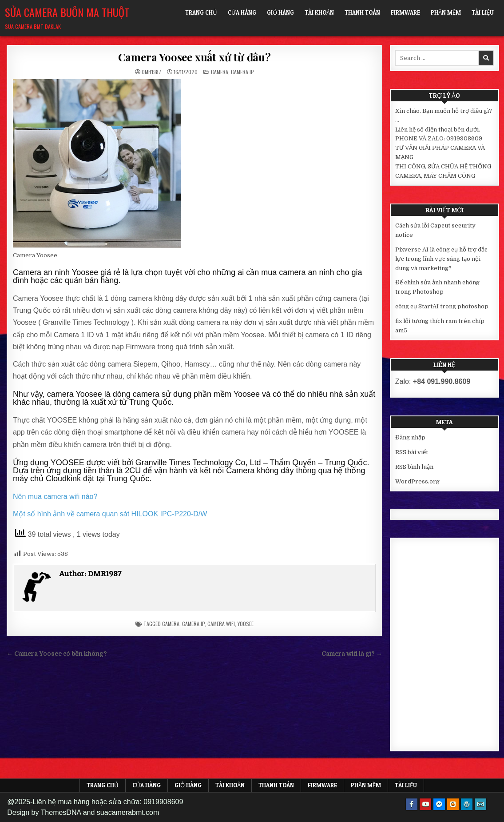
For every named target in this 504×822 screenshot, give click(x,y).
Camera (220, 72)
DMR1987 (151, 72)
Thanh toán (362, 12)
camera (171, 624)
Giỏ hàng (280, 12)
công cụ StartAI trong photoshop (442, 306)
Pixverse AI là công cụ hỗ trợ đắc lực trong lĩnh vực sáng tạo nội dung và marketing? (441, 259)
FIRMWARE (405, 12)
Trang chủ (201, 12)
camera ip (193, 624)
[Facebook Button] (412, 804)
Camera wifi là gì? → (352, 654)
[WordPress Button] (467, 804)
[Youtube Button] (425, 804)
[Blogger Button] (453, 804)
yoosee (246, 624)
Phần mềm (446, 12)
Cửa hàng (242, 12)
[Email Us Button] (480, 804)
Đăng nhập (410, 437)
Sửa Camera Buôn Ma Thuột (67, 12)
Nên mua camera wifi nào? (55, 497)
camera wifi (221, 624)
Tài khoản (319, 12)
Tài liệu (483, 12)
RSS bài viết (412, 452)
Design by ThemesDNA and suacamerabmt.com (83, 812)
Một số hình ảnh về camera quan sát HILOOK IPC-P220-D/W (110, 514)
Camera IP (242, 72)
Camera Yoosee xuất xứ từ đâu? (194, 57)
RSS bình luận (414, 467)
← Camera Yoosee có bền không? (57, 654)
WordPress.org (417, 481)
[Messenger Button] (439, 804)
